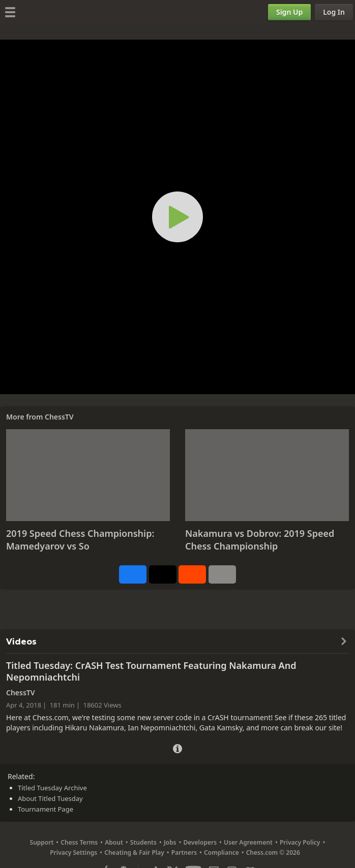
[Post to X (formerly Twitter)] (163, 574)
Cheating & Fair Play (134, 853)
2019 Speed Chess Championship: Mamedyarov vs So (80, 540)
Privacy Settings (73, 853)
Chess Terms (79, 842)
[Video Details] (177, 747)
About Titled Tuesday (50, 798)
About (114, 842)
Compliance (221, 853)
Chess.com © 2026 (273, 853)
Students (143, 842)
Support (42, 842)
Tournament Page (46, 809)
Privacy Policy (300, 842)
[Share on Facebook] (133, 574)
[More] (222, 574)
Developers (200, 842)
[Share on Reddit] (192, 574)
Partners (184, 853)
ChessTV (59, 417)
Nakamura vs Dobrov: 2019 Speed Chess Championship (260, 540)
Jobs (170, 842)
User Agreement (248, 842)
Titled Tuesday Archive (52, 788)
